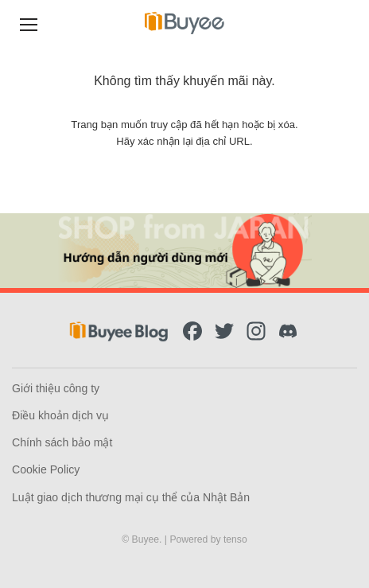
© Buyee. (143, 539)
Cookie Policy (46, 469)
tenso (235, 539)
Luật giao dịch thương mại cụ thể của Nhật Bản (131, 497)
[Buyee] (184, 23)
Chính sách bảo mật (62, 442)
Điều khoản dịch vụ (60, 415)
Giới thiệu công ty (56, 388)
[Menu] (29, 23)
